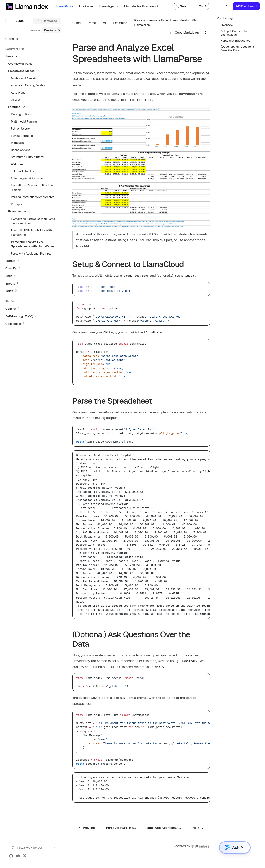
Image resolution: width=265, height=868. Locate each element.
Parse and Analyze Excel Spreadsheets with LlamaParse (165, 23)
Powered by (192, 846)
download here (191, 94)
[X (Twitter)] (24, 856)
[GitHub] (11, 856)
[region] (141, 535)
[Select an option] (224, 6)
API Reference (47, 21)
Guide (19, 21)
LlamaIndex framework (189, 234)
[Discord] (18, 856)
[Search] (192, 6)
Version (35, 30)
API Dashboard (246, 6)
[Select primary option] (184, 33)
